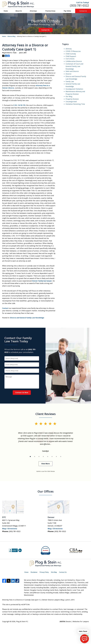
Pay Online (67, 11)
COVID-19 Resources (73, 51)
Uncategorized (71, 102)
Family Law (70, 81)
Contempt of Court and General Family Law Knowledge (74, 66)
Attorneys (33, 11)
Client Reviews (45, 414)
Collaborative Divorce (74, 61)
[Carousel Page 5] (48, 457)
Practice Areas (50, 11)
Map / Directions (10, 529)
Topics (65, 44)
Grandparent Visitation (74, 89)
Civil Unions (70, 59)
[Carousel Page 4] (43, 457)
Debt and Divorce (72, 71)
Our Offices (46, 491)
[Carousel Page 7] (56, 457)
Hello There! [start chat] (83, 631)
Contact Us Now (22, 392)
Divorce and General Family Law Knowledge (27, 318)
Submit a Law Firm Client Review (46, 471)
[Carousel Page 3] (39, 457)
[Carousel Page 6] (52, 457)
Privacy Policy (44, 572)
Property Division (72, 99)
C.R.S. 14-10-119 (19, 105)
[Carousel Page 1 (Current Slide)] (30, 457)
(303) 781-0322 (79, 5)
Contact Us (83, 11)
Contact (5, 308)
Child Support (71, 56)
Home (6, 11)
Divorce (68, 74)
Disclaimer (34, 572)
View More (45, 464)
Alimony (69, 49)
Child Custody (71, 54)
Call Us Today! (83, 2)
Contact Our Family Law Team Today (18, 340)
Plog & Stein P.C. (22, 621)
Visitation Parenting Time (75, 104)
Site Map (54, 572)
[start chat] (84, 639)
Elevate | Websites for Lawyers (74, 621)
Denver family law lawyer (42, 281)
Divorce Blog (11, 36)
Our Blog (69, 96)
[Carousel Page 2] (35, 457)
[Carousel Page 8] (61, 457)
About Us (19, 11)
